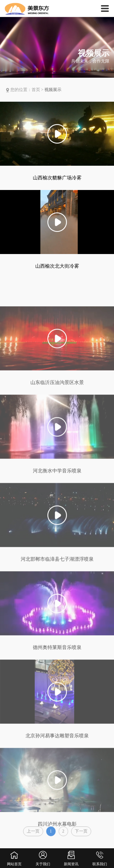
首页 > (38, 90)
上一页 (33, 834)
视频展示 (53, 90)
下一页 (81, 834)
